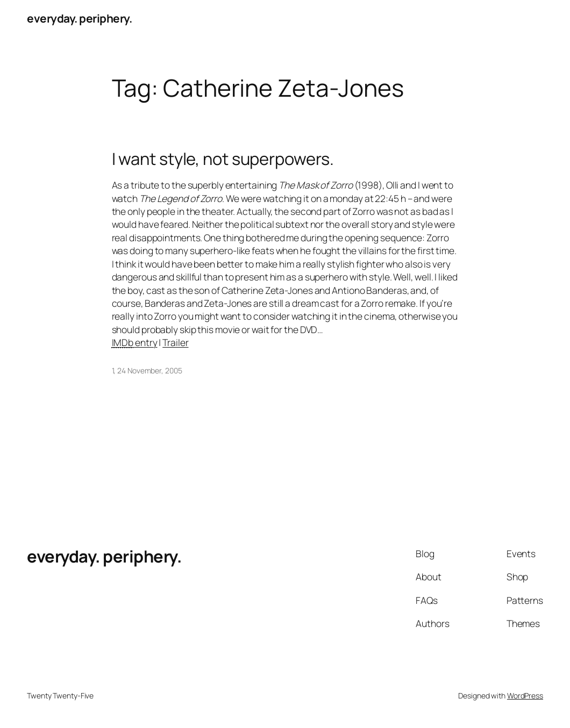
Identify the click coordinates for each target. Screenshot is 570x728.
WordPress (525, 695)
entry (135, 342)
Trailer (175, 342)
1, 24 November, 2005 (147, 370)
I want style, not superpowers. (223, 159)
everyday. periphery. (79, 18)
